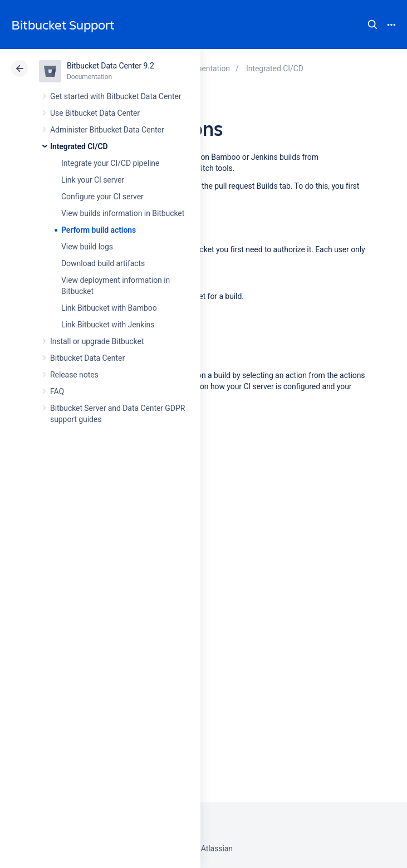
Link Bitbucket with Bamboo (109, 308)
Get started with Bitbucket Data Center (116, 96)
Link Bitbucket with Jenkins (108, 325)
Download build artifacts (103, 263)
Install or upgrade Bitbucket (97, 341)
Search (372, 24)
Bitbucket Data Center (87, 358)
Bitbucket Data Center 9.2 (111, 66)
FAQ (57, 391)
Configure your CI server (102, 197)
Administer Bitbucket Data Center (107, 130)
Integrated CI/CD (79, 146)
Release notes (74, 375)
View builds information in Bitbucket (123, 213)
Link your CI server (93, 180)
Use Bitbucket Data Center (95, 113)
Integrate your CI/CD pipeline (110, 163)
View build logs (87, 247)
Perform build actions (99, 230)
